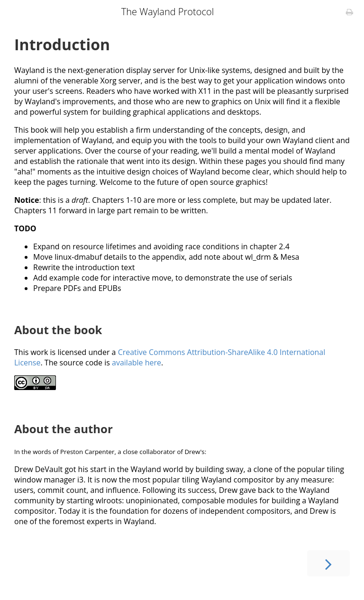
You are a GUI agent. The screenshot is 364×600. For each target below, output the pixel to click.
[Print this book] (350, 12)
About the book (58, 330)
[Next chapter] (328, 563)
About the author (64, 429)
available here (136, 363)
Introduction (62, 44)
